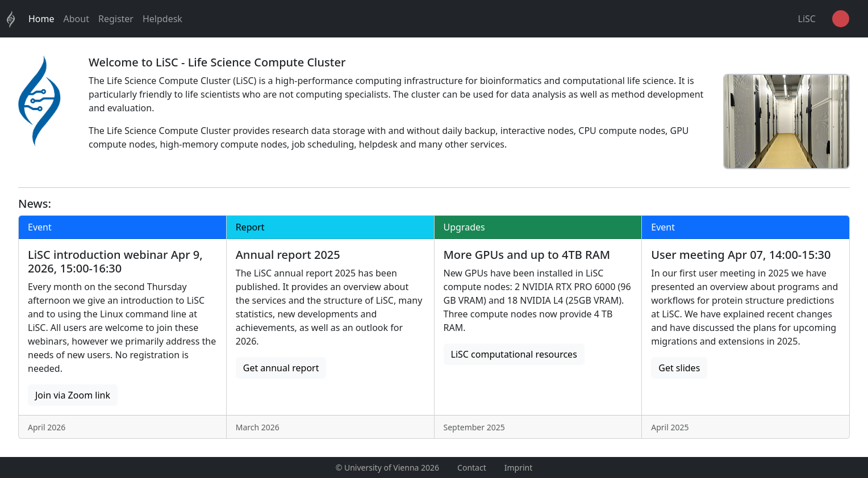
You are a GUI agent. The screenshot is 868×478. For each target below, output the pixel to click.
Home (41, 19)
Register (116, 19)
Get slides (679, 368)
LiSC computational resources (514, 354)
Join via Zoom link (73, 395)
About (76, 19)
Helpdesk (162, 19)
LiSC (807, 19)
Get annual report (281, 368)
